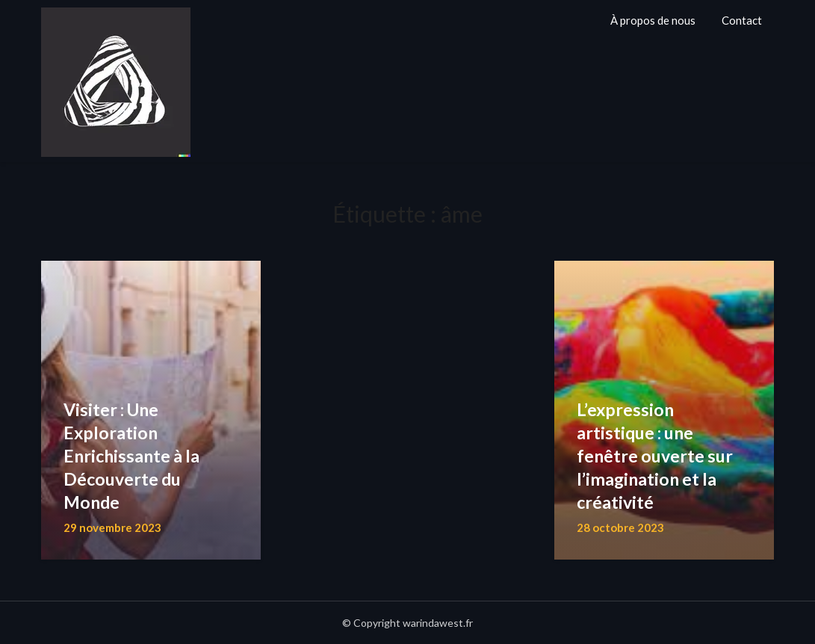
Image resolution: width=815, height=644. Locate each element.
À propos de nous (653, 20)
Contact (742, 20)
